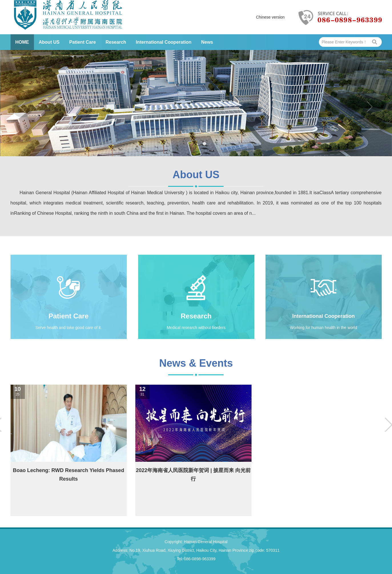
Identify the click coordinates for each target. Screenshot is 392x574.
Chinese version (270, 17)
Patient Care (82, 42)
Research (116, 42)
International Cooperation (164, 42)
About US (49, 42)
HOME (22, 42)
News (207, 42)
